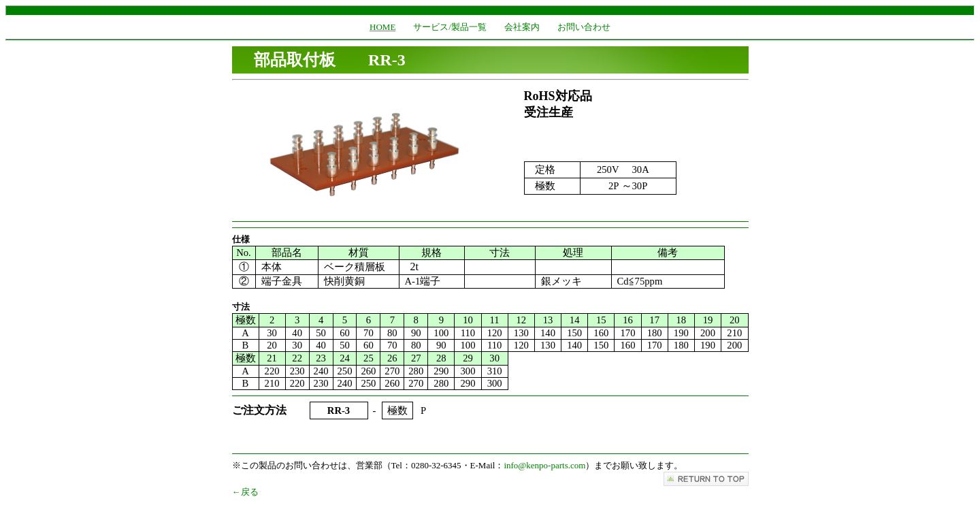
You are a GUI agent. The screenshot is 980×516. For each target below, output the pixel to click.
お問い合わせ (584, 27)
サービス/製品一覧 (450, 27)
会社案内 (522, 27)
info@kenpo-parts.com (544, 465)
